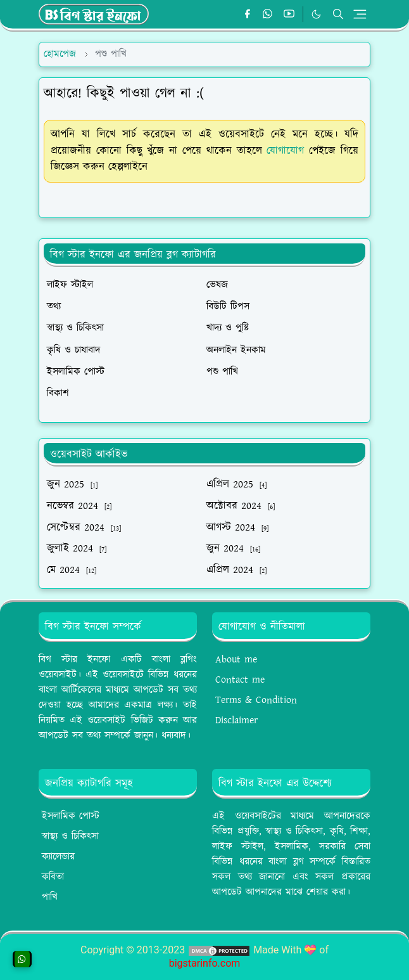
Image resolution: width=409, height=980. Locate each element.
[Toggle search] (338, 14)
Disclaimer (236, 720)
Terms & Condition (256, 700)
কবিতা (53, 877)
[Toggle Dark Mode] (316, 14)
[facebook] (247, 15)
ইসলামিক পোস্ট (71, 816)
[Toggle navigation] (360, 14)
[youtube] (289, 15)
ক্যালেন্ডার (58, 857)
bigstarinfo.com (205, 963)
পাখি (50, 897)
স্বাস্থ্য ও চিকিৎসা (70, 836)
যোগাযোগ (285, 151)
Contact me (240, 680)
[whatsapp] (268, 15)
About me (236, 660)
